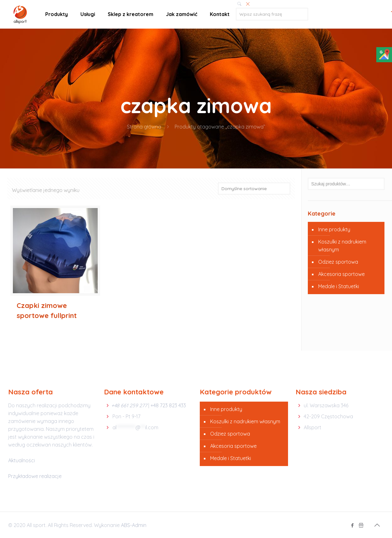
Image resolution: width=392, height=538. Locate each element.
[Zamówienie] (254, 189)
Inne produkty (334, 229)
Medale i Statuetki (339, 286)
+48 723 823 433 (168, 405)
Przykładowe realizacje (35, 476)
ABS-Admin (134, 525)
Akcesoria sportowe (341, 274)
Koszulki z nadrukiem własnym (342, 246)
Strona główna (144, 127)
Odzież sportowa (338, 262)
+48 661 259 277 (129, 405)
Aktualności (22, 460)
